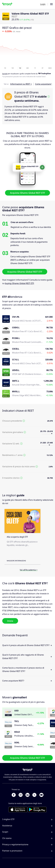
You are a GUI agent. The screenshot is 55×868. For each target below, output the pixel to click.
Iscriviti (5, 74)
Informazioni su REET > (21, 84)
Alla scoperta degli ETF (17, 537)
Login (43, 4)
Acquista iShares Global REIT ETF (27, 193)
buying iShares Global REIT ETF (19, 283)
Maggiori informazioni (16, 561)
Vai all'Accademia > (29, 570)
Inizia (10, 621)
